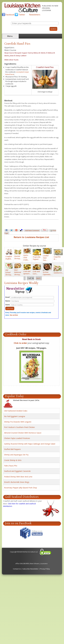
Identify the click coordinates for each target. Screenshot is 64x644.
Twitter (22, 15)
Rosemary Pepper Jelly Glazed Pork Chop (21, 488)
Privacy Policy (45, 569)
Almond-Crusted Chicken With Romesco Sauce (23, 433)
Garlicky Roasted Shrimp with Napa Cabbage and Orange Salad (30, 444)
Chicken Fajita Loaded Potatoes (17, 438)
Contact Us (17, 569)
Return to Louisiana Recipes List (31, 237)
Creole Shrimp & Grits (13, 460)
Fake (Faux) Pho (11, 466)
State (30, 305)
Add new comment (32, 231)
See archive (14, 315)
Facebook (10, 15)
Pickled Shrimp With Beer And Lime (18, 477)
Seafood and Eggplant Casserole (17, 471)
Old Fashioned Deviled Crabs (16, 411)
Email (30, 297)
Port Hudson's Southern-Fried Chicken (19, 427)
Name (30, 301)
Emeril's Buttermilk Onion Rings (17, 482)
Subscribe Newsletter (30, 569)
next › (39, 278)
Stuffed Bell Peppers (12, 449)
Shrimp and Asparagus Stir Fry (16, 455)
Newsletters (35, 15)
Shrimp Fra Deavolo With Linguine (18, 422)
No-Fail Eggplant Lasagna (15, 416)
